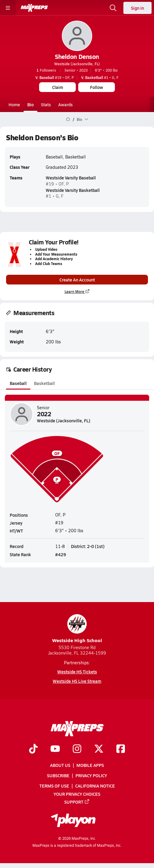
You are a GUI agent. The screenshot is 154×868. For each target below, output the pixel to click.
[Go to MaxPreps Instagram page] (77, 749)
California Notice (95, 786)
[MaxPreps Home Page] (68, 119)
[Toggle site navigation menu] (8, 8)
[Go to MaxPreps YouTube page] (55, 749)
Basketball (44, 383)
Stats (46, 104)
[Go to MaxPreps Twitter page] (99, 749)
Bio (30, 104)
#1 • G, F (100, 77)
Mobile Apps (90, 765)
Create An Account (77, 280)
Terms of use (54, 786)
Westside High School (77, 629)
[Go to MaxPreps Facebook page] (121, 749)
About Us (60, 765)
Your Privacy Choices (77, 794)
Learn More (77, 291)
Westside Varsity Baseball (71, 178)
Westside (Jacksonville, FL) (77, 64)
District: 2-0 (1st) (88, 546)
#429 (61, 555)
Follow (97, 87)
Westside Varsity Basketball (73, 190)
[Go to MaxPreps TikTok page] (33, 749)
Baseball (18, 383)
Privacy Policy (91, 775)
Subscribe (58, 775)
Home (14, 104)
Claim (58, 87)
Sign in (137, 8)
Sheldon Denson (77, 56)
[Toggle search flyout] (113, 8)
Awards (65, 104)
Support (77, 802)
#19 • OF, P (55, 77)
